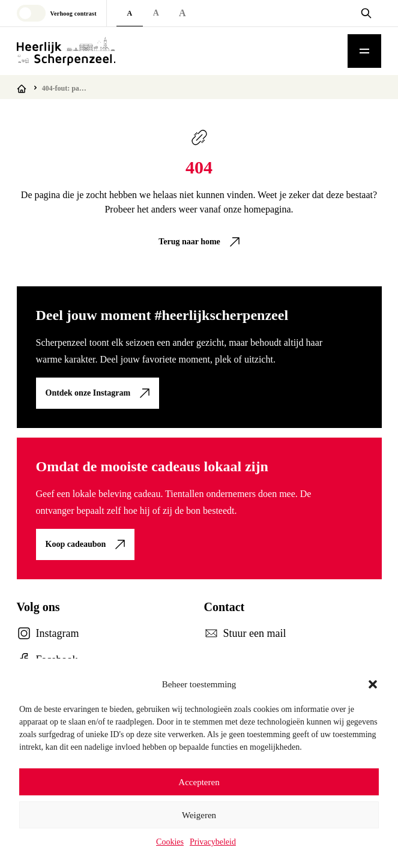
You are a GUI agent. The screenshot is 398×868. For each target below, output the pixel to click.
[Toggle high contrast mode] (57, 13)
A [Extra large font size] (182, 13)
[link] (199, 242)
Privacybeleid (213, 842)
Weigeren (199, 815)
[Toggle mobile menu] (364, 51)
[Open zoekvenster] (366, 13)
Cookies (170, 842)
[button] (373, 684)
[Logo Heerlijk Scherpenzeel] (66, 51)
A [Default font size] (129, 13)
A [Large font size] (156, 13)
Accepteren (199, 782)
